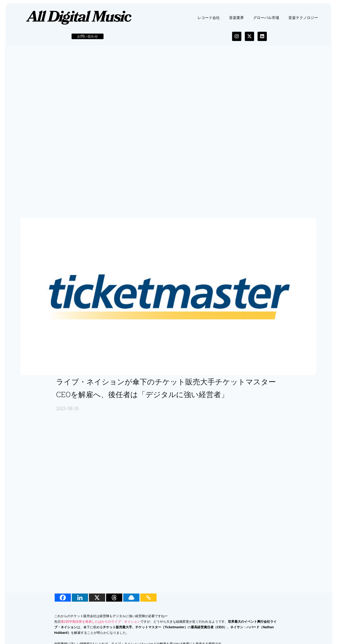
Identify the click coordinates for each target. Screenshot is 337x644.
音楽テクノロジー (303, 20)
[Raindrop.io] (132, 600)
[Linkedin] (81, 600)
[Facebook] (63, 600)
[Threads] (115, 600)
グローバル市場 (266, 20)
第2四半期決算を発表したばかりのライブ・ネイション (101, 624)
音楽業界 (236, 20)
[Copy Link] (149, 600)
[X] (98, 600)
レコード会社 (209, 20)
